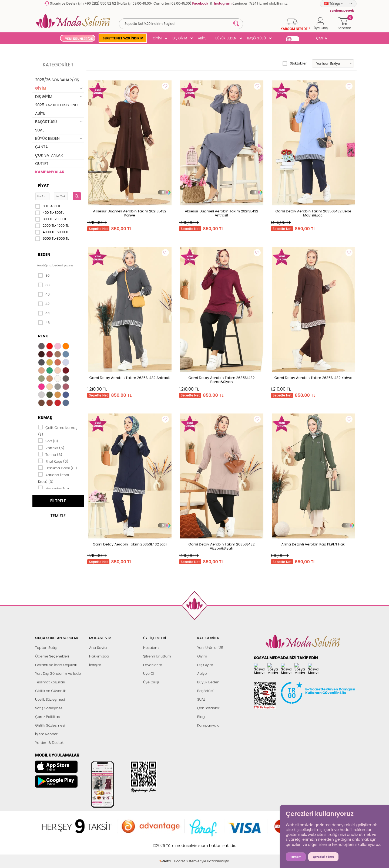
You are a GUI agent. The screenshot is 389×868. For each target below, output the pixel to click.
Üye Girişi (151, 682)
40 (44, 294)
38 (44, 285)
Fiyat (43, 185)
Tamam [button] (296, 857)
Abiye (202, 674)
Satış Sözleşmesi (49, 708)
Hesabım (151, 648)
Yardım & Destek (49, 743)
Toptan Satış (46, 648)
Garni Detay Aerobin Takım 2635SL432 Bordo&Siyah (222, 380)
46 (44, 323)
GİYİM (157, 38)
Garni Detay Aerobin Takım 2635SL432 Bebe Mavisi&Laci (313, 213)
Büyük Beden (208, 682)
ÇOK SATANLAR (49, 155)
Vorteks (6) (51, 447)
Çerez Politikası (48, 717)
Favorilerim (153, 665)
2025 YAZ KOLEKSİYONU (56, 105)
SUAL (40, 130)
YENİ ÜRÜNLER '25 (79, 39)
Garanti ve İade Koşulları (56, 665)
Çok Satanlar (208, 708)
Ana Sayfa (98, 648)
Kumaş (45, 418)
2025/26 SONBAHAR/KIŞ (57, 80)
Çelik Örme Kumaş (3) (58, 431)
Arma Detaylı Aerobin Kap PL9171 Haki (313, 544)
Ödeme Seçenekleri (52, 656)
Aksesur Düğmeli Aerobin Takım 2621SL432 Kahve (130, 213)
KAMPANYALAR (50, 172)
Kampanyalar (209, 725)
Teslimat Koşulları (50, 682)
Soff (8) (48, 441)
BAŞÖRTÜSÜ (256, 38)
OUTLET (42, 164)
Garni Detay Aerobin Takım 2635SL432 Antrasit (130, 378)
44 (44, 313)
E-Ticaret (178, 843)
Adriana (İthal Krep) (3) (53, 478)
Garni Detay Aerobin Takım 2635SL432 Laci (130, 544)
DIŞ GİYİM (180, 38)
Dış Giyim (205, 665)
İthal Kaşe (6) (53, 461)
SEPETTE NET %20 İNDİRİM (123, 38)
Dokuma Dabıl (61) (58, 468)
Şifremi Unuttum (157, 656)
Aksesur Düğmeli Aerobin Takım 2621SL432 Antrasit (222, 213)
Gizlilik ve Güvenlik (50, 691)
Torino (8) (50, 454)
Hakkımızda (99, 656)
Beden (44, 255)
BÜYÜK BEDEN (226, 38)
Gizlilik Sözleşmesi (50, 725)
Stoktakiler (295, 63)
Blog (201, 717)
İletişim (95, 665)
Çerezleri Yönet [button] (323, 857)
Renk (43, 336)
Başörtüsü (206, 691)
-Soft (165, 843)
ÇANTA (321, 38)
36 (44, 276)
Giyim (202, 656)
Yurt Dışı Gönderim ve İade (58, 674)
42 (44, 304)
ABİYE (202, 38)
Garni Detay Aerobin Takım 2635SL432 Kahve (313, 378)
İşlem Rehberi (47, 734)
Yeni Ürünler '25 (210, 648)
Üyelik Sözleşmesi (50, 699)
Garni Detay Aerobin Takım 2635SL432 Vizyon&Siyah (222, 546)
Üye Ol (149, 674)
